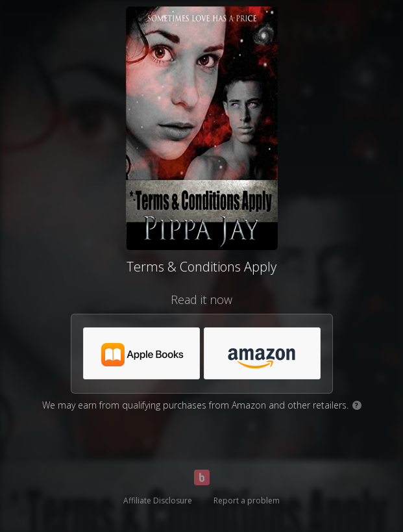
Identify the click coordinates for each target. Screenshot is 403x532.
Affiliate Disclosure (158, 500)
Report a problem (247, 500)
